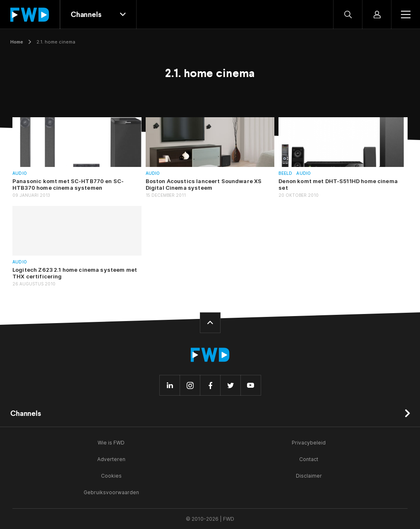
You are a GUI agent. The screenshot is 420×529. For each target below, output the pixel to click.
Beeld (285, 173)
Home (17, 42)
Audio (20, 173)
